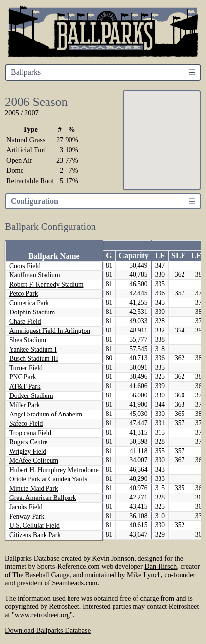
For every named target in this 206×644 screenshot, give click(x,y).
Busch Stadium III (34, 359)
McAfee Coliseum (34, 461)
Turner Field (26, 368)
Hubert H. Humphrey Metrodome (54, 470)
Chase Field (25, 322)
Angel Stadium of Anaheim (46, 414)
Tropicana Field (30, 433)
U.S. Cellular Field (34, 526)
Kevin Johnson (113, 558)
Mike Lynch (144, 575)
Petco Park (24, 294)
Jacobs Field (26, 507)
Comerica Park (29, 303)
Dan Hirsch (160, 566)
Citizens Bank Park (35, 535)
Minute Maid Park (34, 488)
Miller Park (24, 405)
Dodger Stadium (31, 396)
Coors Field (25, 266)
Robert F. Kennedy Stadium (46, 284)
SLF (178, 256)
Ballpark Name (54, 256)
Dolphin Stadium (32, 312)
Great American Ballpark (43, 498)
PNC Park (23, 377)
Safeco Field (26, 424)
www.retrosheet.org (42, 615)
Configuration (34, 201)
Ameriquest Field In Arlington (50, 331)
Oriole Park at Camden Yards (48, 479)
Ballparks (26, 72)
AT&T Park (25, 386)
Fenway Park (27, 516)
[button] (173, 144)
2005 (12, 113)
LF (160, 256)
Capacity (133, 256)
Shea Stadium (28, 340)
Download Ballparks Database (48, 630)
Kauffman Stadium (35, 275)
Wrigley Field (28, 451)
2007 (32, 113)
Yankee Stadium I (33, 349)
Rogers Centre (28, 442)
